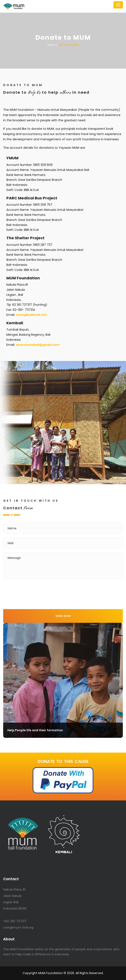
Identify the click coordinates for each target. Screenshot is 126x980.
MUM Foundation (50, 973)
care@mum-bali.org (18, 927)
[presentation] (35, 591)
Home (51, 45)
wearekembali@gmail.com (38, 345)
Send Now (63, 616)
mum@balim (31, 315)
